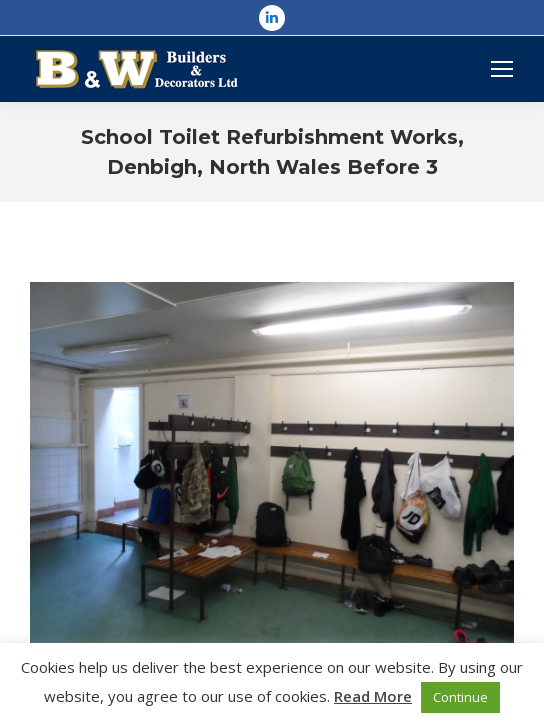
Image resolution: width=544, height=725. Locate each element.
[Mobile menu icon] (502, 69)
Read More (373, 696)
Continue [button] (460, 697)
